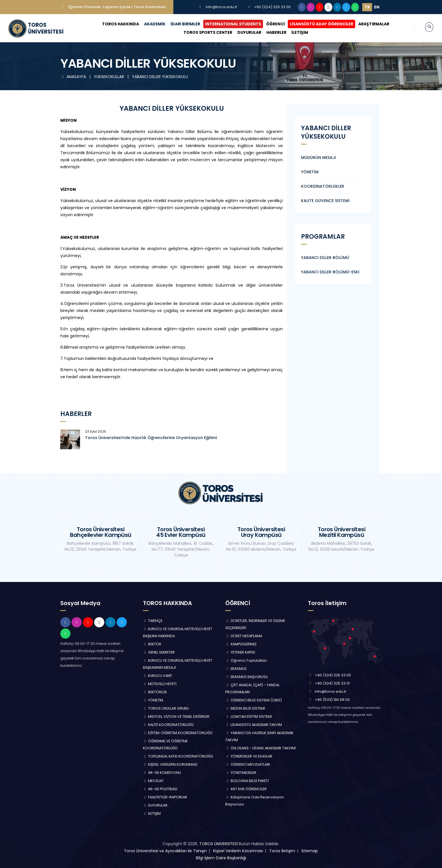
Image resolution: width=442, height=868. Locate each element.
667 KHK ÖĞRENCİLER (246, 789)
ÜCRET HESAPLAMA (244, 636)
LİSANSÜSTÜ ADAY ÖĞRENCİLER (316, 24)
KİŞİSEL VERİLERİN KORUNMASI (170, 764)
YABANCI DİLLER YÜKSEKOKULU (160, 77)
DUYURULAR (244, 32)
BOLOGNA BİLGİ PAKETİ (247, 781)
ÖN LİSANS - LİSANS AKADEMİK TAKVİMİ (260, 748)
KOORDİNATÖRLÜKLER (323, 186)
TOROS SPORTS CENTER (202, 32)
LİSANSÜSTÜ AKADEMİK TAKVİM (254, 725)
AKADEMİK (149, 24)
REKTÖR (152, 644)
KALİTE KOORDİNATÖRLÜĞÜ (168, 725)
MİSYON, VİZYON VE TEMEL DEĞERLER (176, 717)
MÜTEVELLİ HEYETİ (160, 684)
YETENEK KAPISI (240, 652)
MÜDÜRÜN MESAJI (319, 158)
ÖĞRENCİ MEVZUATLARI (248, 764)
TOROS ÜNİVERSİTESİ (218, 844)
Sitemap (310, 851)
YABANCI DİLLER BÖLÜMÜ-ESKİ (330, 272)
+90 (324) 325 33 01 (332, 683)
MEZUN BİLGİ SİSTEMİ (245, 708)
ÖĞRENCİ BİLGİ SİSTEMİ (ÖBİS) (254, 700)
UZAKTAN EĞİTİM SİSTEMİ (248, 717)
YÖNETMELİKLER (241, 773)
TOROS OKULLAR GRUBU (166, 708)
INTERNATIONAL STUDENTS (228, 24)
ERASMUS (236, 669)
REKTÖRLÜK (155, 692)
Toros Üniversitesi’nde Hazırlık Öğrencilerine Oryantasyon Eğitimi (151, 438)
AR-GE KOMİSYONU (162, 773)
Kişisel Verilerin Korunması (238, 851)
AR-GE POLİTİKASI (160, 789)
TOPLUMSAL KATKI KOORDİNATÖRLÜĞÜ (178, 756)
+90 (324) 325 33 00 (272, 7)
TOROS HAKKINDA (115, 24)
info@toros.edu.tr (222, 7)
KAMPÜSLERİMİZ (241, 644)
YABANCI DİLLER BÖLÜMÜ (325, 258)
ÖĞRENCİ (270, 24)
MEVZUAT (153, 781)
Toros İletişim (282, 851)
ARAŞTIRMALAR (368, 24)
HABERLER (271, 32)
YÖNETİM (310, 172)
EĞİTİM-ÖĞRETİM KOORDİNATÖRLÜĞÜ (178, 733)
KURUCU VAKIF (158, 676)
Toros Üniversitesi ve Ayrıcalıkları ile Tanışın (165, 851)
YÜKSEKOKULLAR (110, 77)
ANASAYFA (74, 77)
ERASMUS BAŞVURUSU (247, 677)
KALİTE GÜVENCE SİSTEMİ (325, 201)
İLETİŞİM (294, 32)
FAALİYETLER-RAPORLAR (165, 797)
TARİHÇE (153, 621)
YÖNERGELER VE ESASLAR (249, 756)
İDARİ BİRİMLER (180, 24)
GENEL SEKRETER (159, 652)
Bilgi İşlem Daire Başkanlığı (221, 858)
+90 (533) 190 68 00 (332, 700)
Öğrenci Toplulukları (246, 660)
